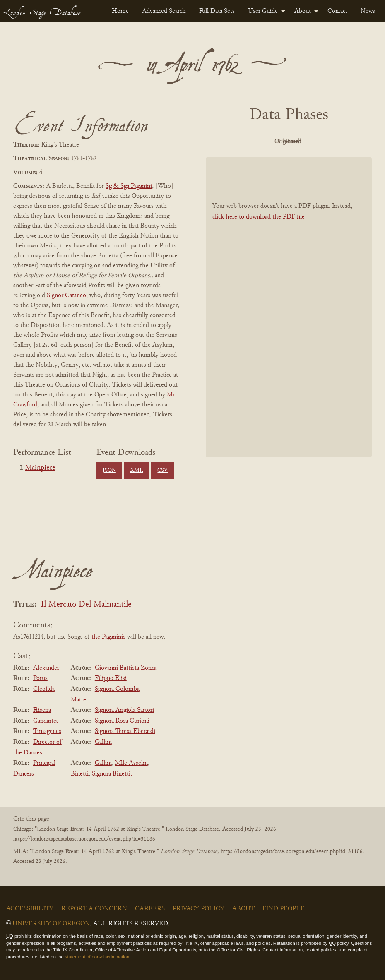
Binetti (80, 774)
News (368, 11)
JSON (109, 471)
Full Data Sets (217, 11)
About (303, 11)
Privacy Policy (199, 909)
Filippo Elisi (111, 678)
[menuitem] (120, 11)
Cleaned (332, 142)
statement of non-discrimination (97, 957)
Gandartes (46, 721)
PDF (241, 142)
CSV (162, 471)
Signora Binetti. (112, 774)
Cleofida (44, 689)
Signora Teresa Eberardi (125, 731)
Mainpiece (40, 468)
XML (137, 471)
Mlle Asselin (131, 763)
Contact (337, 11)
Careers (150, 909)
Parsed (287, 160)
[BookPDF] (289, 326)
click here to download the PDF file (259, 235)
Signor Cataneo (66, 295)
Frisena (42, 710)
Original (287, 142)
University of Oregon (51, 924)
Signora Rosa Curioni (122, 721)
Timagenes (47, 731)
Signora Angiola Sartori (124, 710)
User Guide (263, 11)
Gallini (103, 742)
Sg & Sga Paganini (129, 186)
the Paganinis (108, 637)
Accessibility (30, 909)
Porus (40, 678)
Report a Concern (94, 909)
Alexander (46, 668)
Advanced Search (164, 11)
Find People (284, 909)
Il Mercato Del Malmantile (86, 605)
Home (120, 11)
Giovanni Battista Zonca (126, 668)
